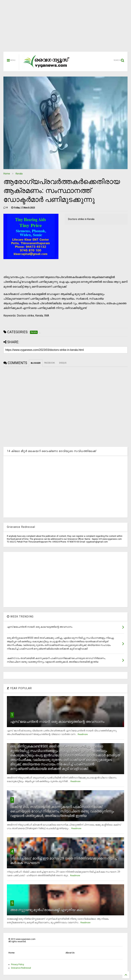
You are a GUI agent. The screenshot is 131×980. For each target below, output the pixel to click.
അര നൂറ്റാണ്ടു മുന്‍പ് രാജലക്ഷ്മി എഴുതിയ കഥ (46, 910)
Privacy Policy (18, 964)
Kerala (19, 174)
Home (7, 174)
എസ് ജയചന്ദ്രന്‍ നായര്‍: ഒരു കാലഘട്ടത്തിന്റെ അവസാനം (57, 722)
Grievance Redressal (21, 968)
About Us (70, 953)
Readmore (83, 734)
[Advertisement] (65, 28)
